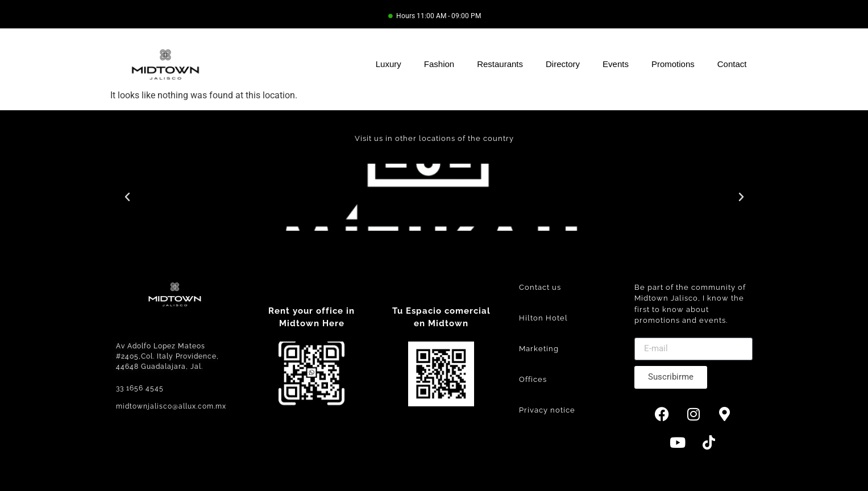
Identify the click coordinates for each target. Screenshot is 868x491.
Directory (563, 64)
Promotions (673, 64)
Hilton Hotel (543, 318)
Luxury (389, 64)
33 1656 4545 (140, 388)
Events (616, 64)
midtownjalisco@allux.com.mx (171, 406)
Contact (732, 64)
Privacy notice (547, 410)
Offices (533, 379)
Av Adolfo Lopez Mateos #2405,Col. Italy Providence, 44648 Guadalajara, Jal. (167, 356)
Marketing (539, 349)
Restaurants (500, 64)
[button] (127, 197)
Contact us (540, 287)
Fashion (439, 64)
